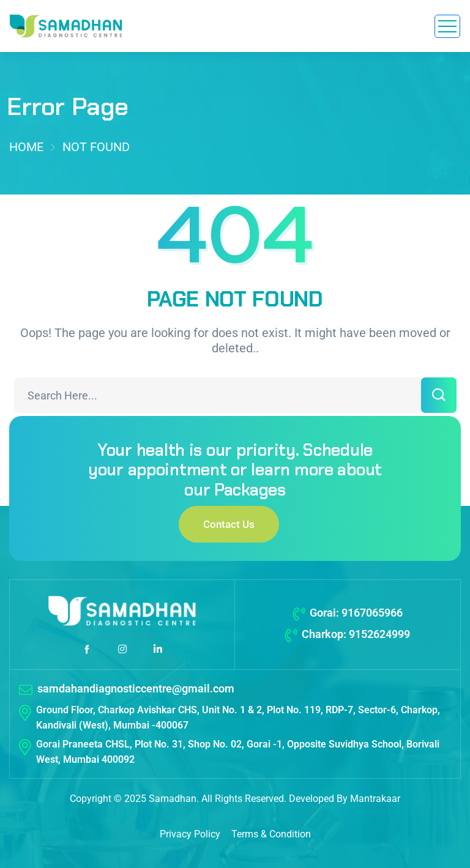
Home (26, 147)
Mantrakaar (375, 799)
